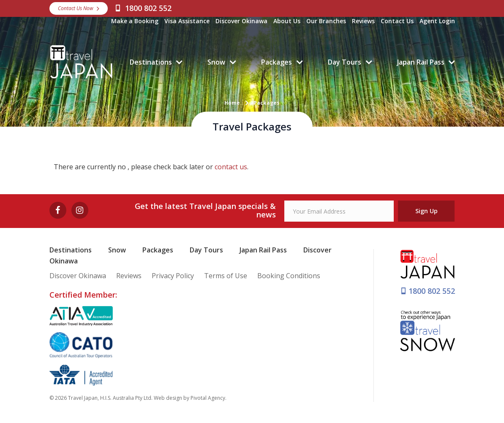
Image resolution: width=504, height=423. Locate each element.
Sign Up (426, 211)
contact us (231, 167)
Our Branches (326, 21)
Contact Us (397, 21)
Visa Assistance (187, 21)
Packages (277, 62)
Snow (216, 62)
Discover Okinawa (241, 21)
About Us (287, 21)
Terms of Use (226, 276)
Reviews (363, 21)
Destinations (151, 62)
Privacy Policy (173, 276)
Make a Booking (135, 21)
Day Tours (345, 62)
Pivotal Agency (208, 398)
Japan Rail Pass (421, 62)
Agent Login (437, 21)
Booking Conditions (289, 276)
